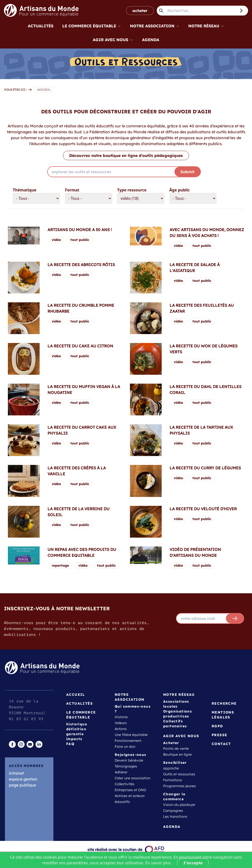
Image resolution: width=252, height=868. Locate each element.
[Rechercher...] (201, 11)
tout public (80, 240)
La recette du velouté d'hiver (203, 509)
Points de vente (176, 749)
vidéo (56, 240)
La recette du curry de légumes (205, 468)
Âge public (180, 190)
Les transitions (175, 817)
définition (76, 729)
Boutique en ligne (177, 754)
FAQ (70, 744)
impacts (74, 739)
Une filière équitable (131, 735)
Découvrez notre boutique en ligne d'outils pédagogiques (126, 155)
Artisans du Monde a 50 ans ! (80, 230)
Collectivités (125, 784)
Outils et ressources (179, 774)
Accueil (76, 695)
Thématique (25, 190)
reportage (60, 565)
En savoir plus (158, 863)
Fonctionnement (128, 741)
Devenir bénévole (129, 760)
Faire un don (125, 747)
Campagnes (173, 811)
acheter (140, 11)
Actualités (41, 26)
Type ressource (132, 190)
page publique (22, 785)
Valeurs (121, 723)
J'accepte (193, 863)
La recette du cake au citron (80, 346)
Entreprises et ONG (130, 790)
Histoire (121, 717)
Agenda (151, 40)
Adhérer (121, 772)
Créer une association (133, 778)
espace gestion (23, 779)
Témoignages (126, 766)
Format (72, 190)
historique (77, 724)
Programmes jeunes (180, 786)
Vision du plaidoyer (179, 805)
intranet (16, 773)
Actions (121, 729)
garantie (75, 734)
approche (171, 768)
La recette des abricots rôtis (81, 265)
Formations (173, 780)
